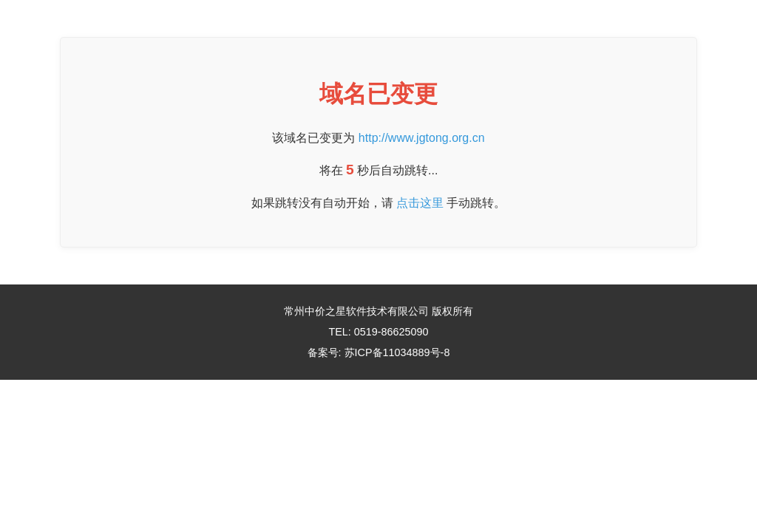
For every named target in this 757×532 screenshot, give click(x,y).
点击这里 (420, 203)
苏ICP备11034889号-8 (397, 352)
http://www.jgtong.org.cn (422, 138)
